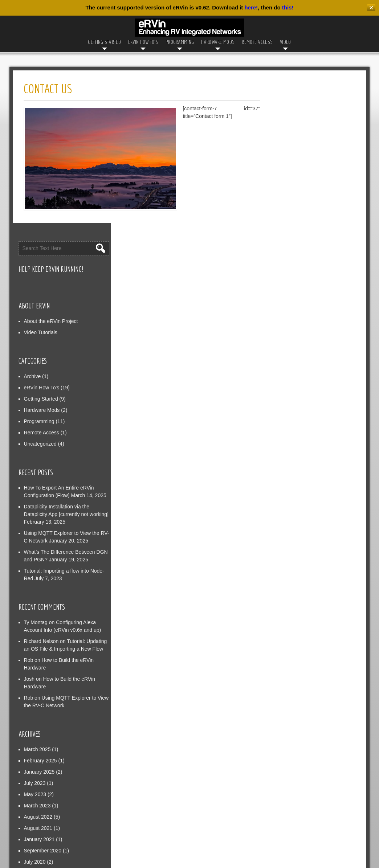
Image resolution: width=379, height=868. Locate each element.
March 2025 (292, 608)
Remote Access (257, 42)
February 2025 (295, 619)
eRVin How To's (297, 246)
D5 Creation (207, 860)
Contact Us (168, 846)
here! (251, 7)
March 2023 (292, 664)
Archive (287, 235)
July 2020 (290, 721)
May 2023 (290, 653)
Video (286, 42)
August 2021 (293, 687)
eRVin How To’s (143, 42)
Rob (284, 557)
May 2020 (290, 732)
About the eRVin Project (306, 180)
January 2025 (294, 631)
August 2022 (293, 676)
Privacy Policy (207, 846)
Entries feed (292, 787)
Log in (286, 776)
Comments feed (297, 798)
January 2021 (294, 698)
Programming (180, 42)
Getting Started (104, 42)
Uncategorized (295, 303)
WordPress (273, 860)
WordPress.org (296, 810)
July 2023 (290, 642)
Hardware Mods (218, 42)
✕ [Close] (371, 8)
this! (288, 7)
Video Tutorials (296, 191)
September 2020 (298, 709)
